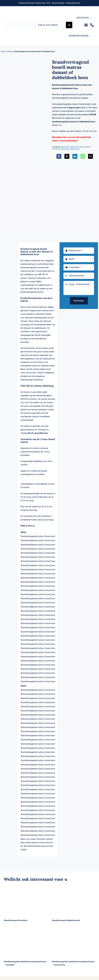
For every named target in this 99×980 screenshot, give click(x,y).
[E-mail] (90, 156)
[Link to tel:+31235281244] (92, 25)
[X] (67, 156)
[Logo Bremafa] (20, 22)
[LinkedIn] (75, 156)
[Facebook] (59, 156)
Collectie (10, 52)
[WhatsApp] (83, 156)
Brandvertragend (68, 147)
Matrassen (66, 149)
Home (3, 52)
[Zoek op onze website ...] (51, 25)
